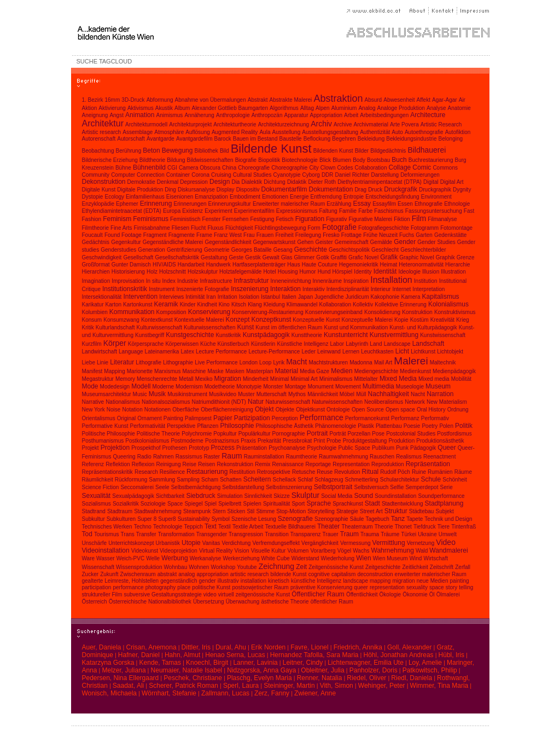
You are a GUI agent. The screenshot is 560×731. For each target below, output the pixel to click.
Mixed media (434, 379)
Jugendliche (329, 297)
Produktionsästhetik (440, 441)
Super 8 (147, 519)
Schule (431, 479)
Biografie (246, 160)
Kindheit (207, 304)
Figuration (310, 219)
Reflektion (118, 464)
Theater (328, 526)
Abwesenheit (399, 100)
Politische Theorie (158, 434)
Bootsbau (378, 160)
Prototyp (199, 448)
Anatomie (459, 108)
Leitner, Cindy (303, 663)
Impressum (473, 11)
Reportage (318, 464)
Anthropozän (267, 115)
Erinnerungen (190, 204)
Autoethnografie (424, 132)
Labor (337, 344)
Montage (296, 387)
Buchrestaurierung (431, 160)
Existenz (192, 211)
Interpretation (428, 289)
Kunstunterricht (346, 335)
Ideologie (409, 272)
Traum (349, 534)
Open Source (368, 410)
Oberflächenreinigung (227, 410)
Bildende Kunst (271, 149)
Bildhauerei (427, 150)
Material (287, 371)
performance (128, 587)
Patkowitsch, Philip (430, 670)
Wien (363, 558)
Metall (186, 379)
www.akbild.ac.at (378, 11)
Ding (170, 190)
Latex (187, 352)
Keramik (166, 304)
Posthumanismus (103, 441)
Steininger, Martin (289, 686)
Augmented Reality (235, 132)
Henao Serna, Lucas (235, 655)
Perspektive (181, 426)
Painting (173, 418)
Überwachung (243, 602)
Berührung (129, 151)
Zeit (301, 567)
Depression (194, 182)
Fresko (331, 235)
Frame (204, 235)
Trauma (370, 534)
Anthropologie (233, 115)
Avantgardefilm (194, 139)
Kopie (401, 320)
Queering (124, 457)
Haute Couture (320, 265)
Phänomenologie (336, 426)
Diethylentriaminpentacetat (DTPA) (380, 182)
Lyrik (279, 362)
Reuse (325, 472)
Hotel (269, 272)
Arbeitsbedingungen (384, 115)
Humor (308, 272)
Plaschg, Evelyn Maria (259, 678)
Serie (447, 487)
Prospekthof (146, 448)
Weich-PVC (131, 558)
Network (415, 402)
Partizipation (252, 418)
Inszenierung (250, 289)
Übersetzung (209, 602)
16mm (112, 100)
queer (361, 587)
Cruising (221, 175)
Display (226, 190)
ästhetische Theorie (285, 602)
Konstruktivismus (455, 312)
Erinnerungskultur (230, 204)
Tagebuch (377, 519)
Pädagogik (423, 448)
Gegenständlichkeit (228, 242)
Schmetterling (362, 480)
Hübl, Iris (451, 655)
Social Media (337, 496)
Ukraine (427, 534)
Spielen (252, 504)
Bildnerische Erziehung (110, 160)
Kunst (246, 327)
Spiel (211, 504)
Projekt (91, 448)
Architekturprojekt (190, 124)
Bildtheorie (152, 160)
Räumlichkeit (98, 480)
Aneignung (95, 115)
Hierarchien (96, 272)
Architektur (103, 123)
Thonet (403, 527)
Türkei (409, 534)
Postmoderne (187, 441)
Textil (224, 527)
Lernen (351, 352)
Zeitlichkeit (415, 567)
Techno (143, 527)
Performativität (148, 426)
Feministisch (185, 219)
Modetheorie (220, 387)
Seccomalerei (137, 487)
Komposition (171, 312)
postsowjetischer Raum (260, 587)
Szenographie (331, 519)
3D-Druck (133, 100)
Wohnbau (176, 567)
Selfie (397, 487)
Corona (200, 175)
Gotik (322, 257)
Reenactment (439, 457)
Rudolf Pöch (395, 472)
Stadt (372, 503)
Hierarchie (458, 265)
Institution (426, 281)
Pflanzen (208, 426)
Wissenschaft (98, 567)
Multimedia (378, 386)
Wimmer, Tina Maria (439, 686)
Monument (321, 387)
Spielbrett (230, 504)
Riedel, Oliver (366, 678)
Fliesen (180, 228)
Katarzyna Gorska (108, 663)
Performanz (405, 418)
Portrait (317, 433)
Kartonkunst (138, 304)
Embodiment (245, 197)
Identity (363, 272)
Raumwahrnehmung (343, 457)
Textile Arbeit (248, 527)
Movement (348, 387)
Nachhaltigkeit (389, 394)
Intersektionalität (102, 297)
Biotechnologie (300, 160)
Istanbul (270, 297)
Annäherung (199, 115)
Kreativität (442, 320)
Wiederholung (337, 558)
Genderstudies (118, 250)
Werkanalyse (206, 558)
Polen (446, 426)
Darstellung (385, 175)
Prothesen (175, 448)
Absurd (374, 100)
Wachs (361, 551)
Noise (114, 410)
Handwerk (218, 265)
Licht (402, 351)
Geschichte (311, 250)
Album (182, 108)
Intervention (140, 297)
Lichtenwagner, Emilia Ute (366, 663)
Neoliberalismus (384, 402)
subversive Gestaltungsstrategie (162, 594)
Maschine (194, 371)
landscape (355, 581)
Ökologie (390, 594)
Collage (400, 167)
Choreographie (289, 168)
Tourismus (107, 534)
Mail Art (383, 362)
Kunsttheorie (307, 335)
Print (319, 441)
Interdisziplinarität (348, 289)
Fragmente (182, 235)
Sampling (188, 480)
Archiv (321, 124)
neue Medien (433, 581)
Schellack (284, 480)
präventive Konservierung (321, 587)
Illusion (431, 272)
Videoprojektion (179, 551)
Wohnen (199, 567)
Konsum (92, 320)
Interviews (171, 297)
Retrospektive (274, 472)
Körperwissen (182, 344)
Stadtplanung (444, 503)
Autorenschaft (99, 139)
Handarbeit (191, 265)
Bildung (176, 160)
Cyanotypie (287, 175)
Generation (151, 250)
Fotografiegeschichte (384, 228)
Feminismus (151, 219)
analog (186, 574)
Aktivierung (112, 108)
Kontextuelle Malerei (199, 320)
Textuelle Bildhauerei (290, 527)
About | (419, 11)
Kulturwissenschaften (210, 327)
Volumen (298, 551)
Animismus (169, 115)
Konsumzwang (121, 320)
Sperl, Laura (241, 686)
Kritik (88, 327)
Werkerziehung (241, 558)
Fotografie (339, 227)
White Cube (276, 558)
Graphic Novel (416, 257)
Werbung (174, 558)
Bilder (362, 151)
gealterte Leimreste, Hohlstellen (121, 581)
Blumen (342, 160)
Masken (235, 371)
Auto (397, 132)
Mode (90, 386)
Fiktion (402, 219)
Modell (141, 386)
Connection (151, 175)
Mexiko (204, 379)
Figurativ (336, 219)
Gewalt (271, 257)
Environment (436, 197)
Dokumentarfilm (284, 189)
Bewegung (177, 150)
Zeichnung (276, 566)
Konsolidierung (382, 312)
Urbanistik (168, 543)
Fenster (212, 219)
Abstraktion (338, 98)
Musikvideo (223, 394)
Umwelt (448, 534)
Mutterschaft (272, 394)
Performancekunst (367, 418)
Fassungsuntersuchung (434, 211)
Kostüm (419, 320)
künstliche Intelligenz (316, 581)
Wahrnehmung (393, 550)
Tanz (398, 519)
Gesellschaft (138, 257)
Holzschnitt (173, 272)
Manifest (92, 371)
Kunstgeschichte (190, 335)
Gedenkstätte (450, 235)
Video (446, 542)
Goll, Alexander (409, 647)
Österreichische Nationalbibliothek (150, 602)
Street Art (371, 511)
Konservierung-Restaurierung (268, 312)
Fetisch (284, 219)
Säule (357, 519)
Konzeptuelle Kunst (316, 320)
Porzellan (359, 434)
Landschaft (428, 344)
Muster (246, 394)
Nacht (418, 394)
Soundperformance (442, 496)
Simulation (230, 496)
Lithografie (148, 362)
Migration (228, 379)
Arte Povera (404, 124)
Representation (351, 464)
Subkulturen (121, 519)
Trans (128, 534)
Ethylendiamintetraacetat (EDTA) (122, 211)
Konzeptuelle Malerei (367, 320)
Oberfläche (186, 410)
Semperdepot (422, 487)
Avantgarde (161, 139)
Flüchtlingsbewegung (281, 228)
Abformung (160, 100)
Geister (324, 242)
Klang (255, 304)
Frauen (265, 235)
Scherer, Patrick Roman (183, 686)
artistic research (250, 574)
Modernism (189, 387)
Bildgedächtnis (388, 151)
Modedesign (115, 387)
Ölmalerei (448, 594)
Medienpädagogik (454, 371)
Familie (348, 211)
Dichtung (274, 182)
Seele (162, 487)
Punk (402, 448)
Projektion (115, 448)
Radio (144, 457)
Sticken (237, 511)
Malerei (411, 361)
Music (140, 394)
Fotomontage (456, 228)
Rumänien (440, 472)
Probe (334, 441)
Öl (432, 594)
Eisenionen (180, 197)
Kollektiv (363, 304)
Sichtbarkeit (170, 496)
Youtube (247, 567)
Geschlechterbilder (423, 250)
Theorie (384, 527)
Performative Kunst (105, 426)
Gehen (305, 242)
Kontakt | (443, 11)
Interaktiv (314, 289)
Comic (422, 167)
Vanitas (211, 543)
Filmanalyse (442, 219)
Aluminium (344, 108)
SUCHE (87, 61)
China (229, 168)
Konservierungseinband (334, 312)
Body (359, 160)
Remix (262, 464)
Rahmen (164, 457)
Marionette (140, 371)
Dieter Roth (322, 182)
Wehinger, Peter (382, 686)
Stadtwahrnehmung (158, 511)
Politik (464, 426)
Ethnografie (428, 204)
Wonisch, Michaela (110, 693)
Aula (265, 132)
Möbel (347, 394)
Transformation (176, 534)
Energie (299, 197)
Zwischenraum (138, 574)
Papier (223, 418)
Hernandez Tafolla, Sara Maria (314, 655)
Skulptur (305, 495)
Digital (431, 182)
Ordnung (458, 410)
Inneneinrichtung (291, 281)
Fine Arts (121, 228)
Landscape (397, 344)
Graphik (445, 257)
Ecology (114, 197)
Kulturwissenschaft (159, 327)
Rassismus (189, 457)
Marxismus (167, 371)
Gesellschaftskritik (177, 257)
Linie (103, 362)
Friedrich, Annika (358, 647)
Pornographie (289, 434)
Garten (424, 235)
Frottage (351, 235)
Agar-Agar (445, 100)
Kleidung (274, 304)
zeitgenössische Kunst (263, 594)
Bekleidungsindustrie (411, 139)
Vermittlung (389, 543)
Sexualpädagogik (133, 496)
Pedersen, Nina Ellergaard (121, 678)
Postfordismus (454, 434)
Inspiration (356, 281)
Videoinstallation (106, 550)
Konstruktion (417, 312)
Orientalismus (99, 418)
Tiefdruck (425, 527)
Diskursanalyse (196, 190)
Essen (405, 204)
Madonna (361, 362)
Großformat (96, 265)
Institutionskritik (125, 289)
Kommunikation (132, 312)
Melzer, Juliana (124, 670)
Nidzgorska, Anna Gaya (261, 670)
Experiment (218, 211)
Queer (447, 448)
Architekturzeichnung (284, 124)
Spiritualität (276, 504)
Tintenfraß (463, 527)
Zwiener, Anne (315, 693)
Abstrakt (258, 100)
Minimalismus (336, 379)
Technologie (168, 527)
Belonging (451, 139)
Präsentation (252, 448)
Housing (288, 272)
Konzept (237, 320)
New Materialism (447, 402)
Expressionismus (297, 211)
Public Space (354, 448)
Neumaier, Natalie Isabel (187, 670)
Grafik (389, 257)
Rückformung (131, 480)
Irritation (227, 297)
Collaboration (371, 168)
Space (175, 504)
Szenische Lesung (254, 519)
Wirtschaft (435, 558)
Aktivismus (141, 108)
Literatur (122, 362)
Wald (422, 551)
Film (419, 218)
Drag (360, 190)
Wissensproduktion (139, 567)
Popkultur (225, 434)
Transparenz (306, 534)
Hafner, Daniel (139, 655)
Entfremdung (326, 197)
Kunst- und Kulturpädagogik (423, 327)
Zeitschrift (442, 567)
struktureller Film (102, 594)
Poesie (412, 426)
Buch (399, 160)
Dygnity (462, 190)
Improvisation (128, 281)
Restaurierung (207, 472)
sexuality (417, 587)
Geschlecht (385, 250)
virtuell (226, 594)
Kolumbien (95, 312)
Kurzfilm (92, 344)
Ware (89, 558)
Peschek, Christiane (193, 678)
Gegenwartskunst (275, 242)
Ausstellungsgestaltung (330, 132)
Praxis (248, 441)
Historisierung (128, 272)
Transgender (212, 534)
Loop (265, 362)
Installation (391, 280)
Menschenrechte (157, 379)
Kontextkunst (157, 320)
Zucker (91, 574)
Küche (208, 344)
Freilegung (308, 235)
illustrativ (228, 581)
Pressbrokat (297, 441)
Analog (367, 108)
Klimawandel (302, 304)
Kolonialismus (448, 304)
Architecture (428, 115)
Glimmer (305, 257)
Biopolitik (269, 160)
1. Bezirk (93, 100)
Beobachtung (98, 151)
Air (462, 100)
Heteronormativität (421, 265)
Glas (287, 257)
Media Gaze (314, 371)
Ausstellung (287, 132)
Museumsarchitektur (107, 394)
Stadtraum (120, 511)
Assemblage (138, 132)
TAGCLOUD (115, 61)
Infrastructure (216, 281)
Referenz (93, 464)
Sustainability (194, 519)
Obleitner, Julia (322, 670)
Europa (172, 211)
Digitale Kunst (99, 190)
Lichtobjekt (450, 352)
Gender (405, 242)
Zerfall (463, 567)
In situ (153, 281)
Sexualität (97, 496)
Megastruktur (98, 379)
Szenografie (295, 519)
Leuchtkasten (377, 352)
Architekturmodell (146, 124)
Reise (190, 464)
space (437, 587)
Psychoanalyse (287, 448)
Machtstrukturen (328, 362)
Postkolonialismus (147, 441)
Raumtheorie (302, 457)
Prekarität (269, 441)
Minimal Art (304, 379)
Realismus (409, 457)
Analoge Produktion (401, 108)
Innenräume (327, 281)
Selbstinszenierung (289, 487)
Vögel (345, 551)
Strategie (347, 511)
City (314, 168)
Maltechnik (443, 362)
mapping (380, 581)
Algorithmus (284, 108)
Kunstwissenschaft (443, 335)
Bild (224, 151)
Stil (250, 511)
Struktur (396, 511)
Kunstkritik (228, 335)
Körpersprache (146, 344)
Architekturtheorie (235, 124)
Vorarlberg (323, 551)
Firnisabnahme (152, 228)
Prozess (223, 448)
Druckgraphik (435, 190)
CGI (172, 168)
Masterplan (259, 371)
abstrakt (167, 574)
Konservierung (209, 312)
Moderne (163, 387)
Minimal (279, 379)
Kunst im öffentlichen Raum (289, 327)
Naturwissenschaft (288, 402)
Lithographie (178, 362)
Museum (438, 386)
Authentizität (375, 132)
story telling (460, 587)
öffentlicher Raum (332, 602)
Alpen (323, 108)
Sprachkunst (348, 504)
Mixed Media (398, 379)
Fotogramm (425, 228)
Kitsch (239, 304)
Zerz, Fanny (272, 693)
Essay (362, 204)
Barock (223, 139)
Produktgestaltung (365, 441)
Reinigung (168, 464)
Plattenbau (389, 426)
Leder (308, 352)
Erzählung (339, 204)
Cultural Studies (252, 175)
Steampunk (197, 511)
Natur (256, 402)
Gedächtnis (96, 242)
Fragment (155, 235)
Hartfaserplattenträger (259, 265)
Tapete (415, 519)
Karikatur (93, 304)
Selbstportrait (333, 487)
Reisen (206, 464)
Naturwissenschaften (337, 402)
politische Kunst (211, 587)
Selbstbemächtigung (196, 487)
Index (169, 281)
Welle (153, 558)
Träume (390, 534)
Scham (210, 480)
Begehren (344, 139)
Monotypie (249, 387)
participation (97, 587)
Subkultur (94, 519)
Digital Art (452, 182)
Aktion (90, 108)
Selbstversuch (371, 487)
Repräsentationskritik (107, 472)
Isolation (249, 297)
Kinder (188, 304)
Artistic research (102, 132)
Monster (273, 387)
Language (131, 352)
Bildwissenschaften (210, 160)
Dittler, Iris (196, 647)
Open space (400, 410)
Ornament (149, 418)
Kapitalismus (441, 297)
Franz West (228, 235)
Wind (416, 558)
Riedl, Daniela (412, 678)
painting (460, 581)
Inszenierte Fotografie (203, 289)
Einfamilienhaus (145, 197)
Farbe (365, 211)
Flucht (198, 228)
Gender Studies (436, 242)
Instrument (162, 289)
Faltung (328, 211)
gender (208, 581)
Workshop (223, 567)
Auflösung (197, 132)
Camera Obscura (200, 168)
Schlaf (305, 480)
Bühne (123, 168)
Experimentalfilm (254, 211)
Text (211, 526)
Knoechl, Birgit (207, 663)
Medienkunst (415, 371)
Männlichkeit (323, 394)
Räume (463, 472)
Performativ (435, 418)
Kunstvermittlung (394, 335)
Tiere (444, 527)
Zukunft (109, 574)
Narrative (93, 402)
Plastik (366, 426)
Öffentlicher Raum (318, 594)
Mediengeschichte (377, 371)
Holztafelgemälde (240, 272)
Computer (123, 175)
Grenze (466, 257)
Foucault (92, 235)
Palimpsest (198, 418)
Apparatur (296, 115)
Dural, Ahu (231, 647)
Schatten (231, 480)
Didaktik (297, 182)
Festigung (262, 219)
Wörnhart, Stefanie (169, 693)
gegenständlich (179, 581)
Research (146, 472)
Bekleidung (371, 139)
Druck (375, 190)
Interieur (381, 289)
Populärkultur (255, 434)
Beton (151, 150)
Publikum (383, 448)
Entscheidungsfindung (392, 197)
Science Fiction (101, 487)
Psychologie (322, 448)
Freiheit (284, 235)
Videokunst (145, 551)
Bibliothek (206, 151)
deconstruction (375, 574)
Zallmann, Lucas (225, 693)
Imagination (96, 281)
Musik (157, 394)
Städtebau (422, 511)
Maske (215, 371)
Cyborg (311, 175)
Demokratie (141, 182)
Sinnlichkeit (258, 496)
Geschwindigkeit (102, 257)
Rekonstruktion (235, 464)
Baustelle (291, 139)
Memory (125, 379)
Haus (293, 265)
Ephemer (127, 204)
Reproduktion (387, 464)
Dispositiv (248, 190)
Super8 (167, 519)
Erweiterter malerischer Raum (289, 204)
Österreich (95, 602)
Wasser (106, 558)
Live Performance (216, 362)
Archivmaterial (371, 124)
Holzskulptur (203, 272)
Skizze (281, 496)
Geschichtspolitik (349, 250)
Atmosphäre (169, 132)
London (249, 362)
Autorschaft (131, 139)
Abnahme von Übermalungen (211, 100)
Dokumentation (331, 189)
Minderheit (256, 379)
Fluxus (215, 228)
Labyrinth (357, 344)
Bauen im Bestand (255, 139)
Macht (296, 362)
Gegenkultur (126, 242)
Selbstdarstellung (243, 487)
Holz (152, 272)
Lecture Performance (221, 352)
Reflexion (143, 464)
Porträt (337, 434)
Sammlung (162, 480)
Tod (87, 534)
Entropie (354, 197)
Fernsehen (236, 219)
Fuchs (407, 235)
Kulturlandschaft (115, 327)
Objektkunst (310, 410)
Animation (140, 115)
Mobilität (461, 379)
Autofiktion (458, 132)
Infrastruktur (251, 281)
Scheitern (257, 479)
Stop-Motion (291, 511)
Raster (212, 457)
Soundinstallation (395, 496)
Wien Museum (390, 558)
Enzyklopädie (98, 204)
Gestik (253, 257)
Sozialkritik (126, 504)
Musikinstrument (187, 394)
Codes (345, 168)
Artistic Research (441, 124)
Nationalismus (123, 402)
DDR (328, 175)
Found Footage (123, 235)
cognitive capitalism (332, 574)
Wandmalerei (448, 550)
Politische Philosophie (109, 434)
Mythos (297, 394)
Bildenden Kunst (333, 151)
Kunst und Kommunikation (356, 327)
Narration (440, 394)
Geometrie (217, 250)
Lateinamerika (162, 352)
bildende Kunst (288, 574)
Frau (249, 235)
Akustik (164, 108)
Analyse (436, 108)
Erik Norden (268, 647)
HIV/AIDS (164, 265)
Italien (289, 297)
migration (403, 581)
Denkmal (168, 182)
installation (253, 581)
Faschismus (389, 211)
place (184, 587)
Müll (361, 394)
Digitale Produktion (140, 190)
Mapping (114, 371)
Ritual (371, 472)
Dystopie (93, 197)
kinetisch (279, 581)
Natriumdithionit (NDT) (218, 402)
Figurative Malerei (371, 219)
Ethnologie (457, 204)
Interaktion (285, 289)
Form (314, 228)
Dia (235, 182)
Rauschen (382, 457)
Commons (445, 168)
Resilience (172, 472)
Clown (328, 168)
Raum (232, 456)
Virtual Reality (216, 551)
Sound (364, 496)
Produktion (401, 441)
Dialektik (252, 182)
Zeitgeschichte (383, 567)
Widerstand (305, 558)
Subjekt (444, 511)
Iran (211, 297)
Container (178, 175)
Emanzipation (211, 197)
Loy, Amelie (425, 663)
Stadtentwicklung (402, 504)
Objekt (264, 409)
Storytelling (321, 511)
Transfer (146, 534)
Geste (237, 257)
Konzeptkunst (272, 320)
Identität (385, 271)
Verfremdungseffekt (276, 543)
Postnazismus (222, 441)
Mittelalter (366, 379)
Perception (285, 418)
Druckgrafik (401, 189)
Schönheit (454, 480)
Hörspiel (343, 272)
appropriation (212, 574)
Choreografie (254, 168)
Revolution (347, 472)
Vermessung (355, 543)
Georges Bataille (252, 250)
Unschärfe (95, 543)
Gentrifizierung (185, 250)
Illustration (453, 272)
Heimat (389, 265)
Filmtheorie (95, 228)
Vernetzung (421, 543)
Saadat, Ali (128, 686)
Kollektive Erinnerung (401, 304)
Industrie (188, 281)
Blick (325, 160)
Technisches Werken (107, 527)
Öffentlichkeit (362, 594)
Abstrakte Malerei (291, 100)
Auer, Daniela (102, 647)
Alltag (307, 108)
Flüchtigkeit (239, 228)
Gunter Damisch (131, 265)
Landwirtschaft (100, 352)
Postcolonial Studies (411, 434)
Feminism (117, 219)
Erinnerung (156, 204)
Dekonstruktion (104, 182)
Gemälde (381, 242)
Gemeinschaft (352, 242)
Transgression (246, 534)
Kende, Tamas (161, 663)
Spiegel (193, 504)
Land (376, 344)
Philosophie (237, 426)
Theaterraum (357, 527)
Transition (277, 534)
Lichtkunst (423, 352)
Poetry (430, 426)
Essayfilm (384, 204)
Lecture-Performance (274, 352)
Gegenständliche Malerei (173, 242)
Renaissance (288, 464)
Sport (298, 504)
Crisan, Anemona (151, 647)
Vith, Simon (337, 686)
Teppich (193, 527)
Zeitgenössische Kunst (336, 567)
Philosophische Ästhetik (285, 426)
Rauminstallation (264, 457)
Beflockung (317, 139)
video (210, 594)
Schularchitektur (400, 480)
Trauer (331, 534)
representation (387, 587)
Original (126, 418)
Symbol (221, 519)
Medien (342, 371)
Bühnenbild (149, 167)
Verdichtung (237, 543)
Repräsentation (428, 464)
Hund (324, 272)
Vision (242, 551)
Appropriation (326, 115)
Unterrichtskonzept (131, 543)
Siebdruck (200, 496)
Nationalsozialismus (166, 402)
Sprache (319, 503)
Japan (305, 297)
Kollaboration (335, 304)
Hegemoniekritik (359, 265)
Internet (401, 289)
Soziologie (153, 504)
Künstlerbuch (234, 344)
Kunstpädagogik (266, 335)
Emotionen (275, 197)
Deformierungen (420, 175)
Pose (378, 434)
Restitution (242, 472)
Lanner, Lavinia (255, 663)
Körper (115, 343)
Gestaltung (214, 257)
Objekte (285, 410)
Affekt (424, 100)
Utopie (191, 543)
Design (220, 182)
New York (94, 410)
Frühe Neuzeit (380, 235)
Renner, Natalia (320, 678)
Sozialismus (97, 504)
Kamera (410, 297)
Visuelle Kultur (269, 551)
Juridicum (357, 297)
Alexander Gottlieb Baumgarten (230, 108)
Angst (116, 115)
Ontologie (338, 410)
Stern (219, 511)
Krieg (462, 320)
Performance (322, 417)
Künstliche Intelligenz (302, 344)
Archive (343, 124)
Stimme (265, 511)
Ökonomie (415, 594)
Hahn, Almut (182, 655)
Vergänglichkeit (320, 543)
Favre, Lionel (309, 647)
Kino (224, 304)
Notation (132, 410)
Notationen (157, 410)
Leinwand (329, 352)
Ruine (419, 472)
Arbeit (351, 115)
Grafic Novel (363, 257)
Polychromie (197, 434)
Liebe (89, 362)
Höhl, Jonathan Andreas (399, 655)
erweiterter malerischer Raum (431, 574)
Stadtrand (94, 511)
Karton (113, 304)
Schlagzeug (329, 480)
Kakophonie (385, 297)
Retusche (304, 472)
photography (161, 587)
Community (96, 175)
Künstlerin (263, 344)
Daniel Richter (352, 175)
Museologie (410, 387)
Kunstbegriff (150, 335)
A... (153, 33)
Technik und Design (448, 519)
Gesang (283, 250)
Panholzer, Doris (374, 670)
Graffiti (339, 257)
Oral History (431, 410)
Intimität (195, 297)
